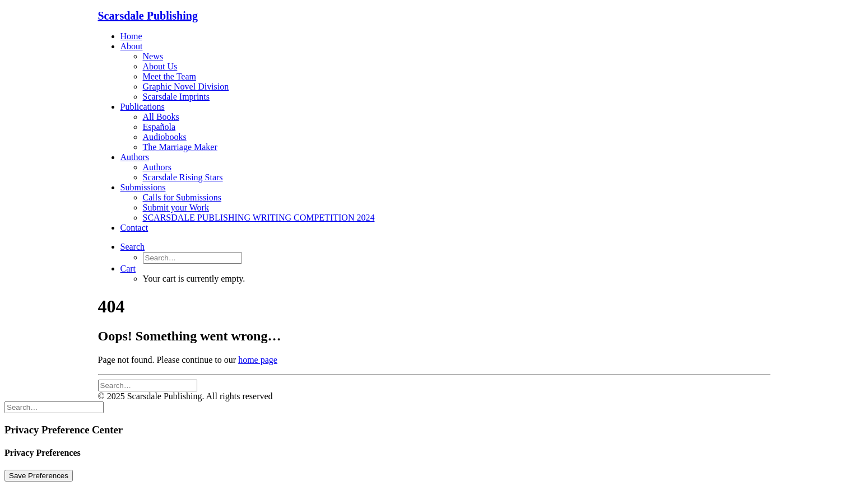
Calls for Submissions (182, 197)
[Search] (148, 385)
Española (159, 127)
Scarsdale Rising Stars (183, 177)
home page (258, 360)
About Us (160, 66)
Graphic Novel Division (186, 87)
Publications (143, 107)
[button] (133, 247)
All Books (161, 117)
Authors (135, 157)
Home (131, 36)
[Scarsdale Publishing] (434, 16)
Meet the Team (170, 76)
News (153, 56)
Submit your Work (176, 207)
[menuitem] (445, 36)
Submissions (143, 187)
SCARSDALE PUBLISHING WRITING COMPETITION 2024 (259, 218)
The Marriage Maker (180, 147)
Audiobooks (165, 137)
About (132, 46)
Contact (134, 228)
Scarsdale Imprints (177, 97)
